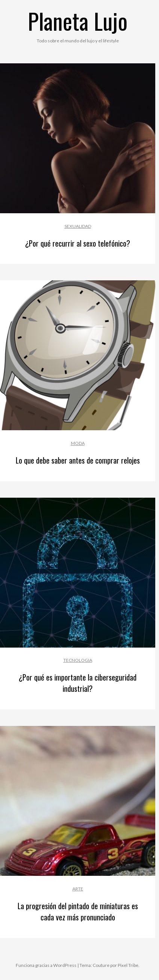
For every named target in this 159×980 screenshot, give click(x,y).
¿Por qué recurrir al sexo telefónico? (78, 243)
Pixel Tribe (128, 965)
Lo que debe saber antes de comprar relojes (78, 460)
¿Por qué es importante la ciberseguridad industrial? (78, 683)
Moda (78, 443)
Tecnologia (78, 660)
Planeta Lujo (78, 20)
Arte (78, 889)
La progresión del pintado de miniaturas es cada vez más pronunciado (78, 911)
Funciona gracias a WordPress (46, 965)
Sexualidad (78, 226)
